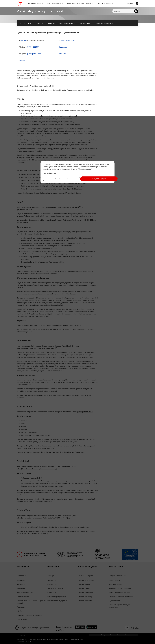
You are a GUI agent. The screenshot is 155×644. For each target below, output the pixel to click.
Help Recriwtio (84, 23)
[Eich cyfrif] (137, 4)
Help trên (41, 23)
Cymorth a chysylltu (26, 23)
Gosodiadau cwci (60, 179)
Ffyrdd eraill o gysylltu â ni (103, 23)
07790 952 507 (33, 47)
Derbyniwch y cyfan (95, 179)
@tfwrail (24, 40)
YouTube (22, 60)
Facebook (63, 47)
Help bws (52, 23)
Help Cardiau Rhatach (67, 23)
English (130, 4)
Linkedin (63, 54)
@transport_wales (68, 40)
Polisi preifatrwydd (49, 173)
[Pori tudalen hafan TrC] (20, 4)
